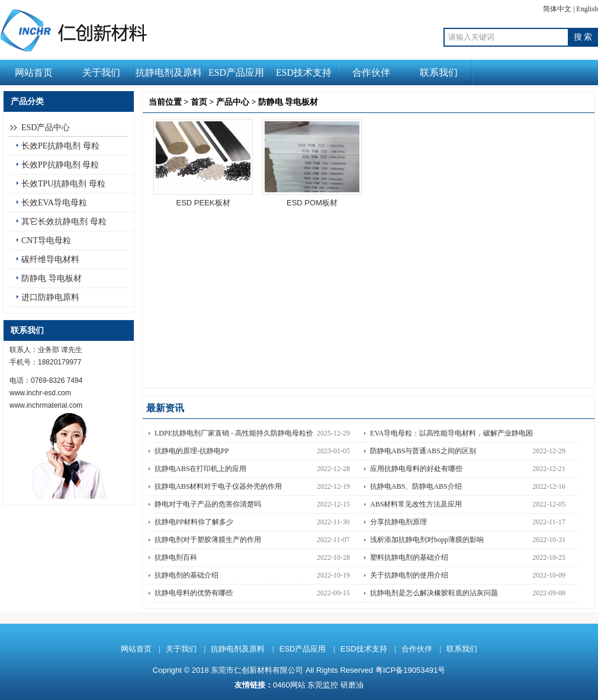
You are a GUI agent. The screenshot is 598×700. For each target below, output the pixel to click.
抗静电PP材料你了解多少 (194, 522)
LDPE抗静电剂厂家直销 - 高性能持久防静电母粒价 (234, 433)
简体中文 (557, 9)
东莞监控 (323, 685)
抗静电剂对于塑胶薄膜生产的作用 (208, 540)
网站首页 (34, 72)
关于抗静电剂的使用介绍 (409, 575)
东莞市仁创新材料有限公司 (257, 670)
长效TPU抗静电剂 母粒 (63, 184)
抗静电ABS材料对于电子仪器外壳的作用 (218, 486)
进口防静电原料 (50, 297)
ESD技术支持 (304, 72)
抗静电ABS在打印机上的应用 (200, 469)
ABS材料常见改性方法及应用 (416, 504)
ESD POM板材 (312, 203)
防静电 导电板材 (52, 278)
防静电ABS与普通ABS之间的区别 (423, 451)
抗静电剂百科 (176, 557)
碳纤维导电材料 (50, 259)
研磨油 (352, 685)
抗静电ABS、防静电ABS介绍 (416, 486)
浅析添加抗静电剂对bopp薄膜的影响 (427, 540)
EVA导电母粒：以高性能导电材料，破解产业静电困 (451, 433)
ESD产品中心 (46, 128)
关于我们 (101, 72)
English (587, 9)
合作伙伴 (371, 72)
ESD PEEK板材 (203, 203)
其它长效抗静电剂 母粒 (64, 222)
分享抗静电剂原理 (398, 522)
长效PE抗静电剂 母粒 (60, 146)
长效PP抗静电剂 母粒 (60, 165)
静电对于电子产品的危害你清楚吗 (208, 504)
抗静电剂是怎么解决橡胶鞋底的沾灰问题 (434, 593)
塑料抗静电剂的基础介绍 (409, 557)
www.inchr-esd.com (40, 393)
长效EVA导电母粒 (54, 203)
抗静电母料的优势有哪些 (194, 593)
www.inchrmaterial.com (46, 405)
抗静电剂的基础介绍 (187, 575)
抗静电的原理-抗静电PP (192, 451)
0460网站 (289, 685)
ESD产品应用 (236, 72)
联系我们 (439, 72)
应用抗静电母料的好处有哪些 (416, 469)
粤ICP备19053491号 (411, 670)
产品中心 (233, 102)
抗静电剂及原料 (169, 72)
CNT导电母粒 (46, 241)
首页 (199, 102)
